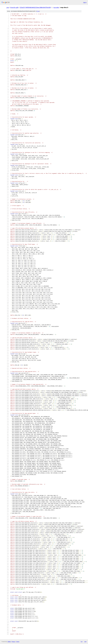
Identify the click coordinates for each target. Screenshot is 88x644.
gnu (8, 7)
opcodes (56, 7)
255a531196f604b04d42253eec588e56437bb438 (35, 7)
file (38, 11)
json (85, 642)
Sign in (85, 2)
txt (82, 642)
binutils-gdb (14, 7)
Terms (18, 642)
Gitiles (9, 642)
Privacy (13, 642)
